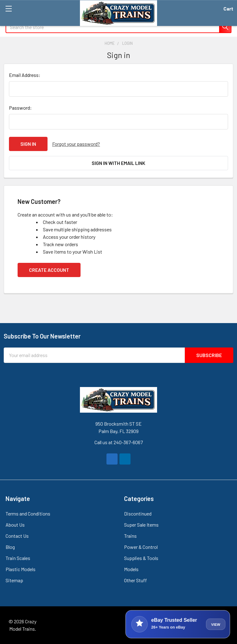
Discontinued (138, 514)
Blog (10, 547)
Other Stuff (135, 580)
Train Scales (18, 558)
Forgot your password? (76, 144)
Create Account (49, 270)
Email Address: (25, 75)
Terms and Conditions (28, 514)
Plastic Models (21, 569)
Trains (130, 536)
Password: (20, 108)
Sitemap (14, 580)
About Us (15, 525)
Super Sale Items (141, 525)
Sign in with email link (118, 163)
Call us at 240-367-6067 (119, 442)
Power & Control (141, 547)
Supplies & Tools (141, 558)
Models (131, 569)
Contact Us (17, 536)
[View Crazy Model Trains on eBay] (178, 624)
